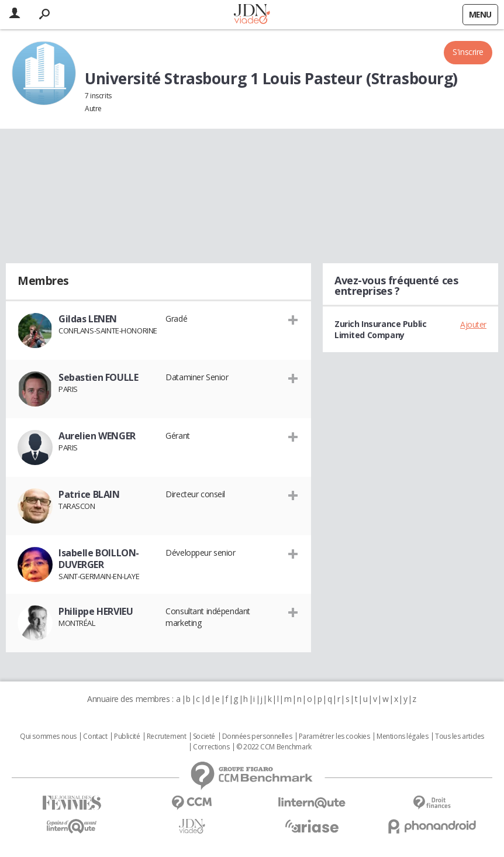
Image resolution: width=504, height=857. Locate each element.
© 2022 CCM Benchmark (274, 747)
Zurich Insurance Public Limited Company (380, 329)
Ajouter (473, 324)
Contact (95, 736)
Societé (204, 736)
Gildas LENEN (88, 319)
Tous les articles (460, 736)
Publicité (127, 736)
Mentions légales (402, 736)
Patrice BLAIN (89, 494)
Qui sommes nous (48, 736)
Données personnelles (257, 736)
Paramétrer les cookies (334, 736)
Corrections (211, 747)
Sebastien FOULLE (98, 377)
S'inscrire (468, 52)
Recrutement (166, 736)
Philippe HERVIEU (96, 611)
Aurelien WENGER (97, 436)
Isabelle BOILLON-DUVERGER (99, 559)
